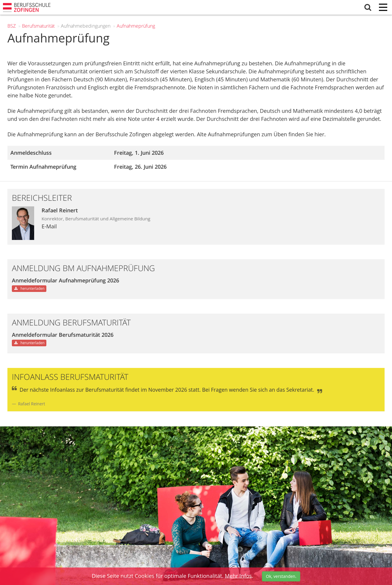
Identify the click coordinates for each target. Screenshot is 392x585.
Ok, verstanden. (281, 576)
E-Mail (49, 226)
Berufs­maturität (38, 26)
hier (319, 134)
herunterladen (29, 288)
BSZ (12, 26)
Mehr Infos (238, 575)
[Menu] (383, 8)
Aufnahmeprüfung (136, 26)
